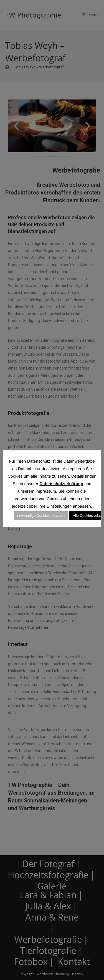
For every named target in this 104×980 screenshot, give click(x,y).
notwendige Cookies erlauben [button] (41, 516)
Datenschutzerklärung (61, 484)
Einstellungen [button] (59, 506)
